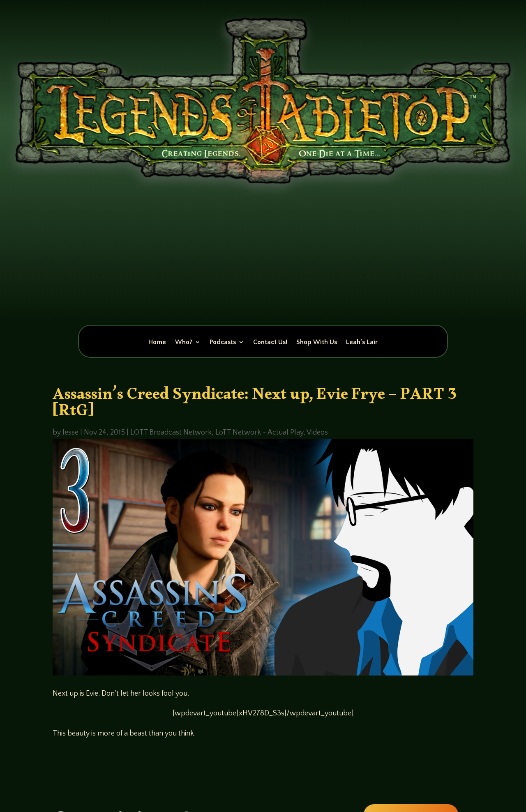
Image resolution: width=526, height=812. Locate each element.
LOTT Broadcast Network (171, 433)
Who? (184, 342)
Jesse (70, 433)
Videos (317, 433)
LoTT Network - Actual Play (259, 433)
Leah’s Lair (362, 342)
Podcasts (223, 342)
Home (157, 342)
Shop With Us (317, 342)
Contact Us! (270, 342)
